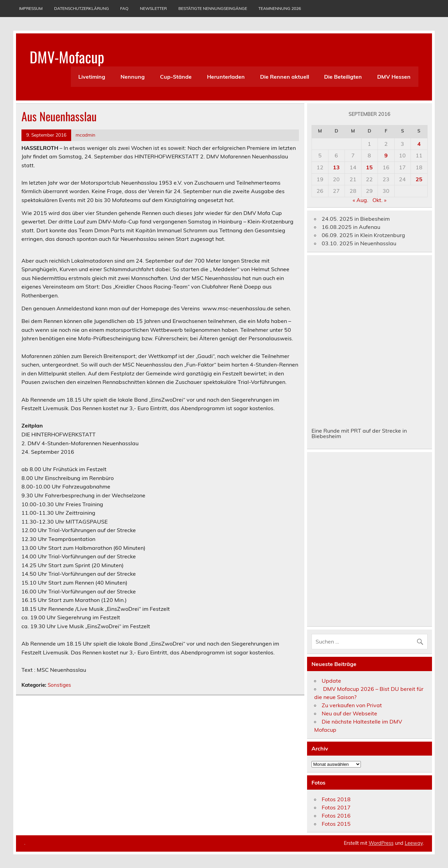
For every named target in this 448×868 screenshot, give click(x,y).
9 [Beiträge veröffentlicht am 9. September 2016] (386, 155)
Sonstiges (59, 685)
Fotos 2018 (336, 799)
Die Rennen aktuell (285, 77)
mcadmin (85, 135)
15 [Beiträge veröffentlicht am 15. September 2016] (369, 167)
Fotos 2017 (336, 807)
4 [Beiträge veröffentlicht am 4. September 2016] (419, 144)
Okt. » (379, 200)
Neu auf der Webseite (349, 713)
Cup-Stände (176, 77)
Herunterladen (226, 77)
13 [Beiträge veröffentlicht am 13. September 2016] (336, 167)
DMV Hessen (394, 77)
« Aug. (361, 200)
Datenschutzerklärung (82, 8)
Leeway (414, 843)
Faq (124, 8)
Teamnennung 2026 (280, 8)
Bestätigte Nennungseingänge (213, 8)
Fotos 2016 (336, 816)
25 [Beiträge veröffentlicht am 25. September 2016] (419, 179)
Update (331, 681)
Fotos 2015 (336, 824)
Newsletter (153, 8)
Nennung (133, 77)
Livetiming (92, 77)
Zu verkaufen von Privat (352, 705)
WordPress (381, 843)
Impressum (31, 8)
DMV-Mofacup (67, 57)
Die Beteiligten (343, 77)
